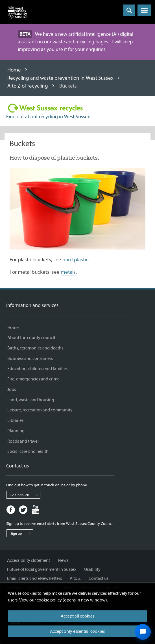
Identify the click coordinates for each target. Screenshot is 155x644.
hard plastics (77, 260)
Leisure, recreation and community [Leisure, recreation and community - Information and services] (40, 410)
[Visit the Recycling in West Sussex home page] (45, 108)
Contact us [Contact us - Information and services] (99, 578)
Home (14, 70)
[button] (144, 10)
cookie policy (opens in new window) (72, 600)
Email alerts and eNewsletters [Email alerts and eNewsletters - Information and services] (34, 578)
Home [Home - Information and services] (13, 327)
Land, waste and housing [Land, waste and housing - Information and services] (31, 400)
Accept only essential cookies (77, 631)
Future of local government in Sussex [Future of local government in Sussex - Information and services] (42, 569)
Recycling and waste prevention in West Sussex (60, 78)
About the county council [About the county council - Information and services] (31, 338)
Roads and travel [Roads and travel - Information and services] (23, 441)
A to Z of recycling (28, 86)
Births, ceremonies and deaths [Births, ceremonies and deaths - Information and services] (35, 348)
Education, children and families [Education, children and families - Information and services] (37, 369)
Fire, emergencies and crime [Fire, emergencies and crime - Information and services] (33, 379)
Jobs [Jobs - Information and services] (12, 389)
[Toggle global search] (129, 10)
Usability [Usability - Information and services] (92, 569)
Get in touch (25, 495)
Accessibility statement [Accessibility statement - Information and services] (29, 560)
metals (68, 272)
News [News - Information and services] (63, 560)
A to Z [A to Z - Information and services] (75, 578)
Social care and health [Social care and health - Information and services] (28, 451)
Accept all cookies (77, 616)
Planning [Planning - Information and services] (16, 431)
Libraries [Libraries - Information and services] (15, 420)
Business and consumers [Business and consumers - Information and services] (30, 358)
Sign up (22, 533)
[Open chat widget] (143, 632)
